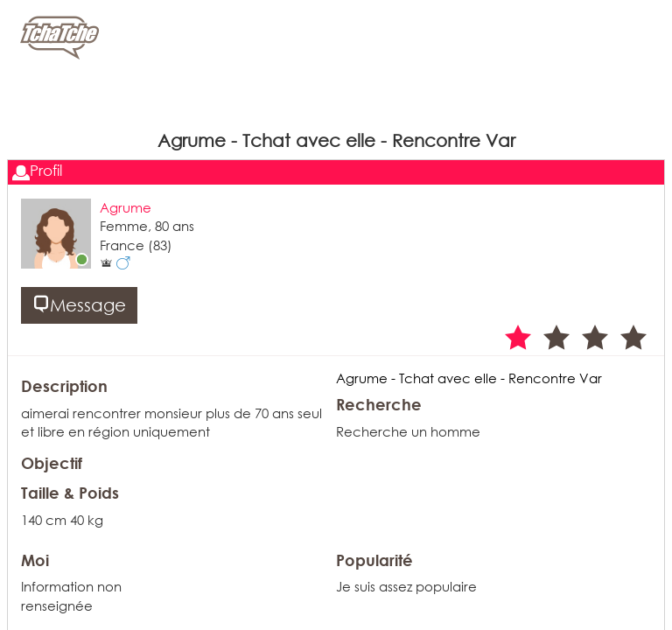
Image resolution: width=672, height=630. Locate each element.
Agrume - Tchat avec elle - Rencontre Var (469, 378)
